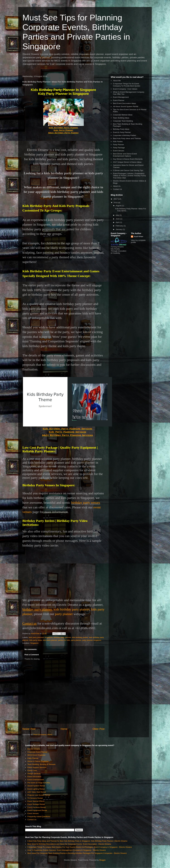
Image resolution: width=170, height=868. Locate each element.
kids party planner (50, 640)
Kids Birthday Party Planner (64, 128)
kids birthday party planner (72, 609)
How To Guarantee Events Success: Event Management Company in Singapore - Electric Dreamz (67, 850)
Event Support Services (37, 767)
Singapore (34, 643)
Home (64, 729)
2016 (116, 203)
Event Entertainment (36, 780)
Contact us (29, 623)
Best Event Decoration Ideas (124, 103)
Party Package (119, 148)
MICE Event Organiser (36, 755)
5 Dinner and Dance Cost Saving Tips (128, 170)
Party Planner (118, 145)
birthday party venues (86, 503)
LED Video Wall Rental (37, 792)
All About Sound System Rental (126, 106)
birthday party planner (62, 637)
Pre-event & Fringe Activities (39, 783)
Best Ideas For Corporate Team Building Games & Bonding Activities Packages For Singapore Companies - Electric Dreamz (77, 853)
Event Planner (119, 100)
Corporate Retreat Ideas (123, 115)
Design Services (34, 774)
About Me (117, 81)
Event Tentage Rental (36, 804)
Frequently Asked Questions (39, 816)
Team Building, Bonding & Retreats (41, 764)
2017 (116, 199)
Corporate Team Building (123, 121)
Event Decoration (34, 777)
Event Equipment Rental (37, 810)
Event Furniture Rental (36, 807)
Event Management (121, 97)
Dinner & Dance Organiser (38, 761)
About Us (117, 186)
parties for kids (64, 640)
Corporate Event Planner (37, 752)
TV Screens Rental (35, 798)
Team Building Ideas (121, 118)
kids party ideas (36, 640)
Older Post (98, 729)
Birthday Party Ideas (121, 129)
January (119, 229)
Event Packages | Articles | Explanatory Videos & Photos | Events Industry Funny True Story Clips (129, 176)
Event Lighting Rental (36, 789)
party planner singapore (92, 640)
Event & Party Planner (122, 132)
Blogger (102, 860)
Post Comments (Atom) (43, 735)
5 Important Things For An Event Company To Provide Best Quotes (127, 85)
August (119, 206)
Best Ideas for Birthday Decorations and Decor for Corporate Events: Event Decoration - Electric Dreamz (69, 844)
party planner (64, 614)
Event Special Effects (36, 801)
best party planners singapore (41, 637)
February (120, 226)
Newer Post (29, 729)
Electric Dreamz (34, 749)
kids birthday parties (80, 637)
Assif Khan (138, 236)
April (118, 222)
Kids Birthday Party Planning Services (67, 429)
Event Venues (119, 151)
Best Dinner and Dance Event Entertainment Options (125, 155)
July (118, 215)
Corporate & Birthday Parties (124, 135)
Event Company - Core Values (125, 89)
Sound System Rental (36, 786)
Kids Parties (118, 141)
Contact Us (117, 189)
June (118, 219)
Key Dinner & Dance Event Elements (128, 159)
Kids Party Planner (63, 130)
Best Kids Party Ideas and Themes (127, 138)
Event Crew (32, 770)
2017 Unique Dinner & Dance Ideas (127, 162)
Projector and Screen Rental (39, 795)
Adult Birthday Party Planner (63, 133)
